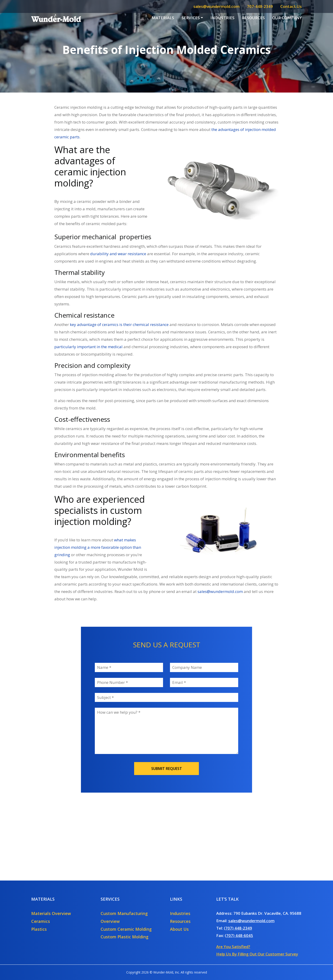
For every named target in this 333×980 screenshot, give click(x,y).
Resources (253, 18)
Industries (222, 18)
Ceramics (41, 921)
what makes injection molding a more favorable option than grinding (98, 547)
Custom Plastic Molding (125, 937)
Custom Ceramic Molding (126, 929)
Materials (163, 18)
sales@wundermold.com (216, 6)
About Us (179, 929)
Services (191, 18)
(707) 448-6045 (239, 935)
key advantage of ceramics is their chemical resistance (119, 324)
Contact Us (291, 6)
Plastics (39, 929)
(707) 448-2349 (238, 928)
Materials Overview (51, 913)
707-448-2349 (260, 6)
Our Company (287, 18)
